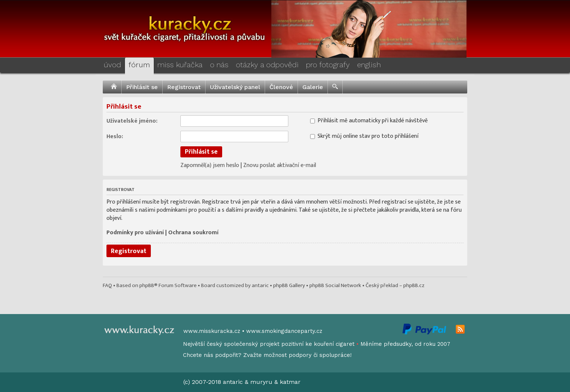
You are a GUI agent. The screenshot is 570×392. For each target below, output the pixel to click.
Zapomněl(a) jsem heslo (210, 165)
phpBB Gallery (289, 285)
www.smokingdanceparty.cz (284, 331)
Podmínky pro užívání (135, 233)
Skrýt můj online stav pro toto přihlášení (364, 136)
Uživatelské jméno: (132, 121)
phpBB (147, 285)
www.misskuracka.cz (212, 331)
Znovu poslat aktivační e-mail (280, 165)
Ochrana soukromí (193, 233)
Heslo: (115, 136)
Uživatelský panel (235, 87)
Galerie (313, 87)
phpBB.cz (414, 285)
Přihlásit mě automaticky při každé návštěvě (369, 120)
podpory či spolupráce (319, 355)
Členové (281, 87)
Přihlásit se (142, 87)
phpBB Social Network (335, 285)
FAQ (107, 285)
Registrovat (184, 87)
